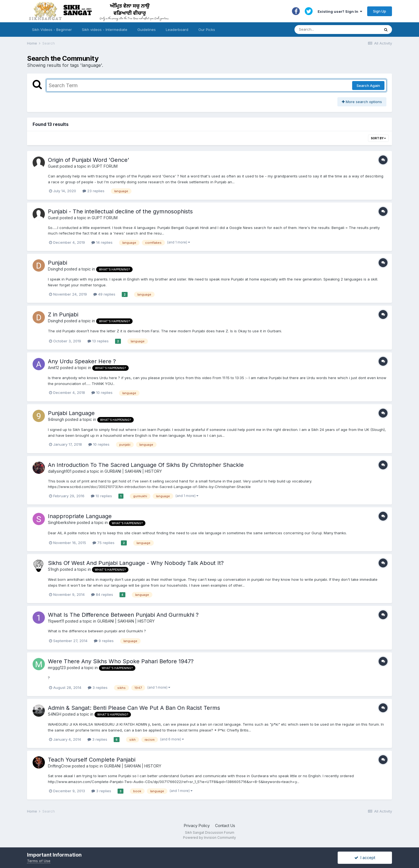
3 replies (98, 687)
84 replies (102, 594)
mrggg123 (57, 668)
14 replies (102, 242)
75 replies (103, 543)
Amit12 (53, 368)
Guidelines (147, 30)
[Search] (332, 30)
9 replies (104, 641)
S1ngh (53, 569)
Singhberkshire (62, 522)
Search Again (368, 86)
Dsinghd (55, 269)
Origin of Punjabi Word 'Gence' (89, 160)
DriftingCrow (59, 766)
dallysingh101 (60, 471)
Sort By (378, 138)
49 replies (104, 294)
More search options (362, 102)
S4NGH (55, 714)
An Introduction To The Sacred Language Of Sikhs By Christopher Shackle (146, 465)
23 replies (93, 191)
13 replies (98, 341)
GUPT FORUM (105, 166)
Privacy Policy (197, 826)
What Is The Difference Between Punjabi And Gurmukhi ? (123, 615)
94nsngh (56, 419)
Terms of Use (39, 861)
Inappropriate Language (80, 516)
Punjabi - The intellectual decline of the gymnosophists (120, 211)
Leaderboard (177, 30)
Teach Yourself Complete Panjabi (92, 760)
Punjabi (58, 263)
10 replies (102, 392)
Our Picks (207, 30)
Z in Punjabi (63, 314)
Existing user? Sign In (340, 11)
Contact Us (225, 826)
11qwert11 (56, 621)
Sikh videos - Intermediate (105, 30)
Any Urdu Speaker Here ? (82, 361)
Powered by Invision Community (209, 837)
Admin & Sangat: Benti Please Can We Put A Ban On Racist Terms (134, 708)
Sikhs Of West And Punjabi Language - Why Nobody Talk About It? (136, 563)
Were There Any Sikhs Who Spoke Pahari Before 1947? (121, 661)
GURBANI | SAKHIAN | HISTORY (133, 471)
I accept (365, 858)
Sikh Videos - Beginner (52, 30)
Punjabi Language (71, 413)
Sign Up (380, 11)
